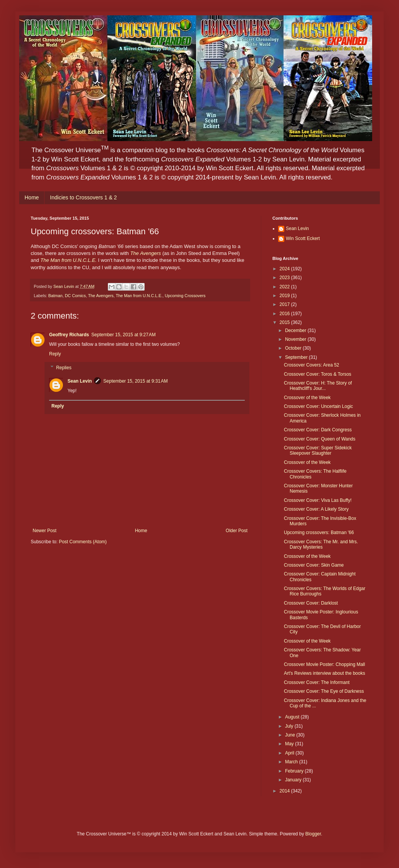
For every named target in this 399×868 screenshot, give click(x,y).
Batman (55, 296)
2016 (285, 314)
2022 (285, 287)
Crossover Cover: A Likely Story (316, 509)
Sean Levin (80, 381)
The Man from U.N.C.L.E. (139, 296)
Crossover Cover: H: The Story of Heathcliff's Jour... (318, 386)
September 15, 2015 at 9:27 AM (124, 335)
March (292, 762)
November (296, 339)
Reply (55, 354)
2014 (285, 791)
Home (32, 197)
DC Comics (75, 296)
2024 (285, 269)
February (295, 771)
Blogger (313, 834)
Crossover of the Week (307, 398)
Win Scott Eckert (303, 238)
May (290, 744)
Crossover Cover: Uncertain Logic (318, 406)
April (290, 753)
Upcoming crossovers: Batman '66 (319, 533)
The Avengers (145, 253)
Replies (64, 368)
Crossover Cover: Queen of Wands (320, 439)
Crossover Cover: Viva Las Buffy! (318, 500)
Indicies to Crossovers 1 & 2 (83, 197)
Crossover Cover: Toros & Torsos (318, 374)
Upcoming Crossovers (185, 296)
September (297, 357)
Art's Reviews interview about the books (325, 673)
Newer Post (45, 531)
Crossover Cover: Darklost (311, 603)
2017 (285, 304)
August (293, 717)
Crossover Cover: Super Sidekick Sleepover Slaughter (318, 450)
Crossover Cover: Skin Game (314, 565)
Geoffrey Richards (69, 335)
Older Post (237, 531)
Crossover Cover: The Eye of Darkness (324, 691)
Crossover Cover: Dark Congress (318, 430)
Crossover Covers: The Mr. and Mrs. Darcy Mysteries (321, 544)
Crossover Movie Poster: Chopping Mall (324, 664)
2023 (285, 278)
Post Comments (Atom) (83, 542)
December (296, 330)
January (294, 780)
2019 (285, 296)
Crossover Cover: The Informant (317, 682)
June (291, 735)
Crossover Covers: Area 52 (312, 365)
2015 (285, 322)
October (294, 348)
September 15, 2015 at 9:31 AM (135, 381)
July (290, 726)
